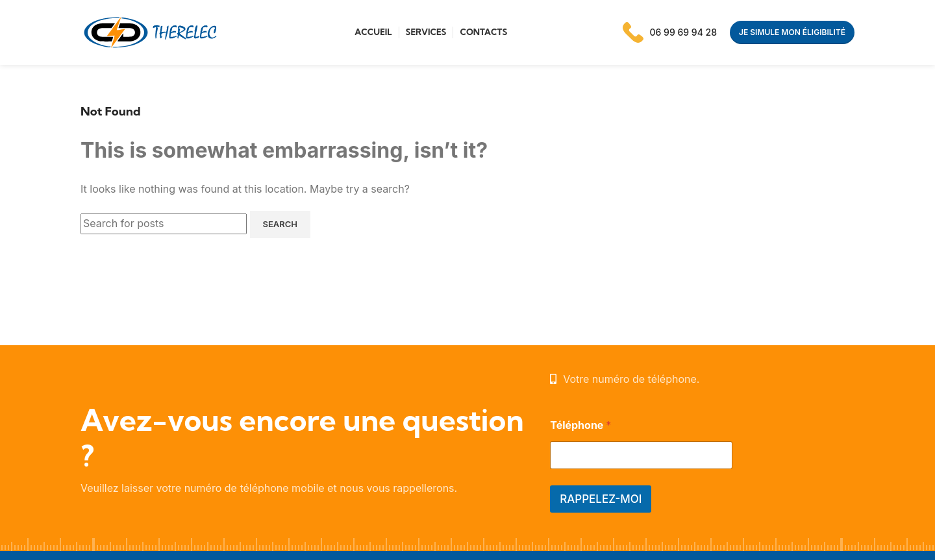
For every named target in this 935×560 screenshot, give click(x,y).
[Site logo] (150, 31)
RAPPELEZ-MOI (601, 499)
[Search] (164, 224)
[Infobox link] (670, 32)
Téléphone (580, 425)
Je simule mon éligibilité (792, 32)
